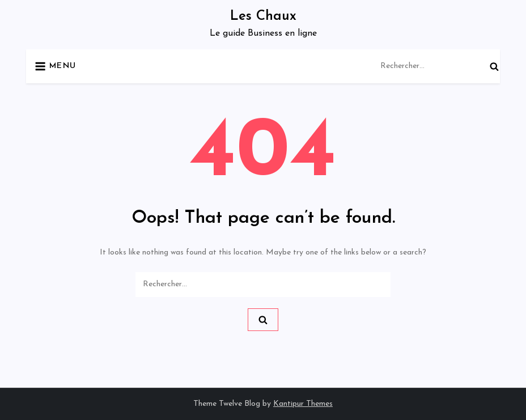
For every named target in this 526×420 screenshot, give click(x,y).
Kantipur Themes (303, 404)
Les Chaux (263, 16)
